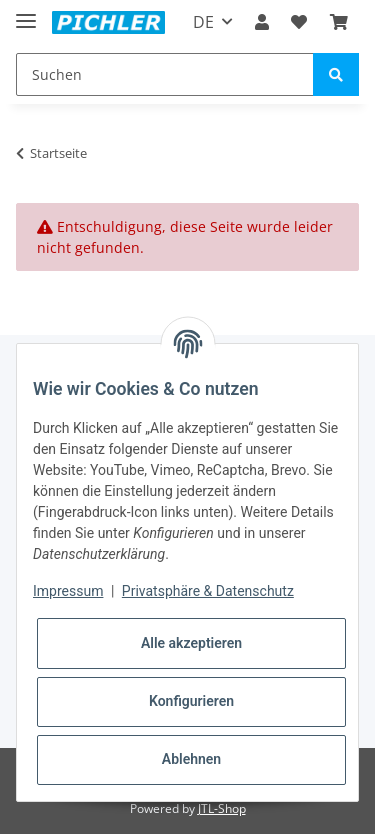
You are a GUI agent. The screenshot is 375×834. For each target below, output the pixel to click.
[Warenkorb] (339, 22)
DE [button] (203, 22)
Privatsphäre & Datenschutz (208, 591)
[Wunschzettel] (299, 22)
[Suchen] (165, 74)
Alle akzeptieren (191, 643)
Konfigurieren (191, 701)
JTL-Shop (222, 808)
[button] (262, 22)
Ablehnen (191, 759)
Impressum (68, 591)
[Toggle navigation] (26, 12)
